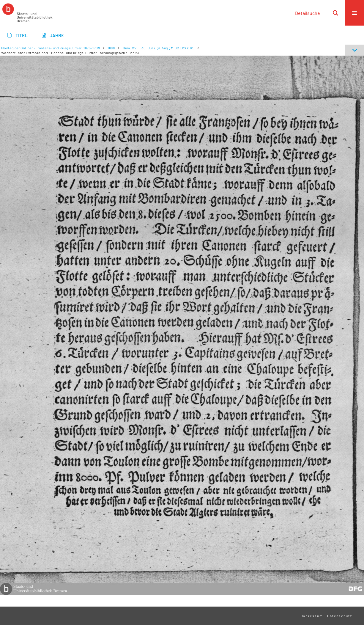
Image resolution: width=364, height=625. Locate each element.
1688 (111, 48)
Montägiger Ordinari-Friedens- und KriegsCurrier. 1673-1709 (51, 48)
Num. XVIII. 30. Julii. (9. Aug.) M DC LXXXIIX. (158, 48)
